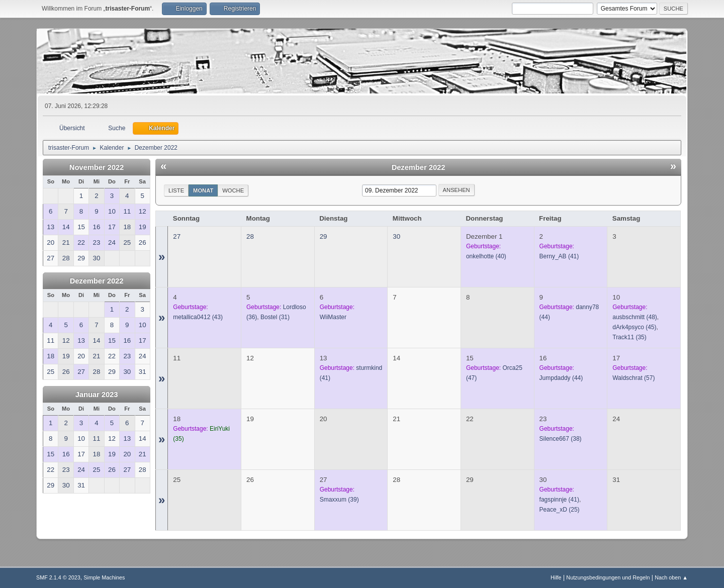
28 (250, 236)
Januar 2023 (97, 395)
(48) (635, 317)
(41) (559, 256)
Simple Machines (104, 577)
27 (177, 236)
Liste (176, 190)
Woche (233, 190)
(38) (561, 439)
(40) (486, 256)
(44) (561, 378)
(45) (634, 327)
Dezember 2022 (97, 281)
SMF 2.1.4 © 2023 (58, 577)
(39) (339, 500)
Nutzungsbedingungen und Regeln (608, 577)
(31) (275, 317)
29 (324, 236)
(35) (629, 337)
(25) (560, 510)
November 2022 (97, 167)
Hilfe (556, 577)
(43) (198, 317)
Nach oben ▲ (671, 577)
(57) (633, 378)
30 (396, 236)
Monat (203, 190)
